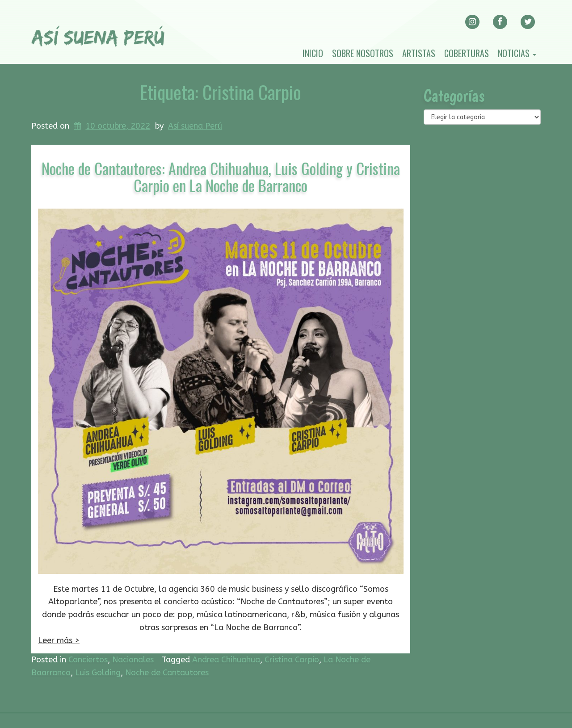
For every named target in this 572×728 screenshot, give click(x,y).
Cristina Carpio (292, 660)
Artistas (419, 53)
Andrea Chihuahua (226, 660)
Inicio (313, 53)
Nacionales (133, 660)
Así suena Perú (195, 126)
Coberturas (467, 53)
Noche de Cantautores (167, 673)
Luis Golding (98, 673)
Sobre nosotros (363, 53)
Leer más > (59, 640)
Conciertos (88, 660)
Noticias (517, 53)
